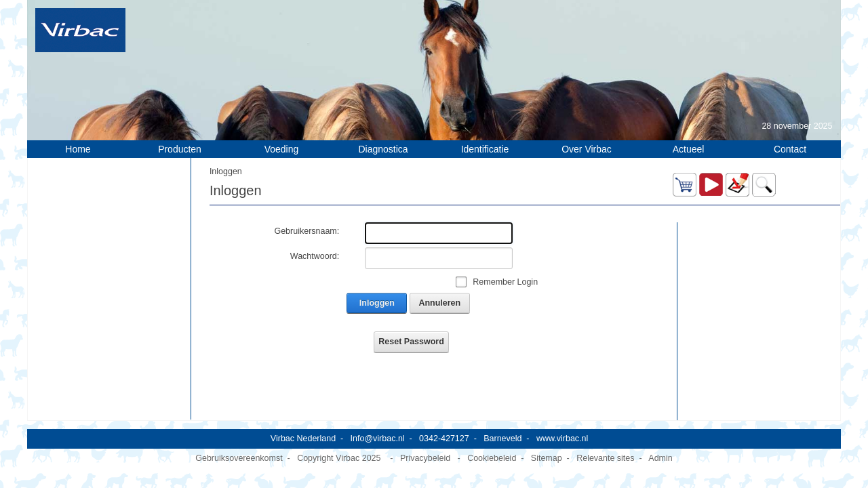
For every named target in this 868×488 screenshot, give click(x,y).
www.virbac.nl (562, 430)
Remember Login (505, 282)
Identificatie (485, 149)
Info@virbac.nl (378, 430)
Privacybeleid (425, 450)
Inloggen (377, 303)
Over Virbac (587, 149)
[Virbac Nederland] (80, 30)
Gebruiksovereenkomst (239, 450)
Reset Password (411, 342)
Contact (790, 149)
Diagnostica (383, 149)
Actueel (689, 149)
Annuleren (439, 303)
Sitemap (547, 450)
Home (78, 149)
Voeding (282, 149)
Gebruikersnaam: (307, 231)
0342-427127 (444, 430)
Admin (660, 450)
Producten (180, 149)
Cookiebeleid (492, 450)
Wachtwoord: (315, 256)
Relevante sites (605, 450)
